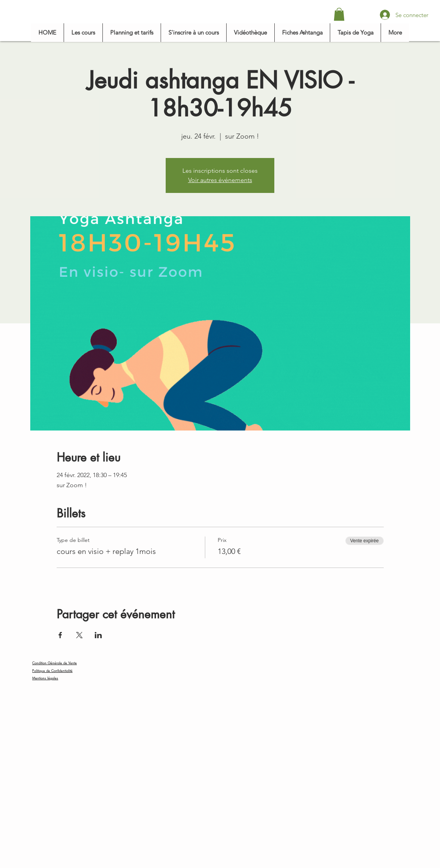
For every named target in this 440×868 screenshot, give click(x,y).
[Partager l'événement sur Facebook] (60, 635)
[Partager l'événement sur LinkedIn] (98, 635)
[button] (339, 14)
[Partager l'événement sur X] (79, 635)
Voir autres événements (220, 180)
